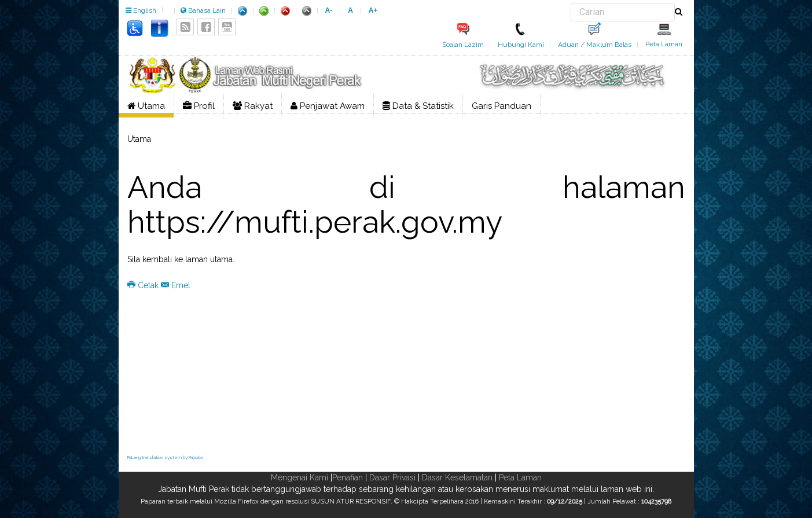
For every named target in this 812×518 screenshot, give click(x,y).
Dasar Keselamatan (457, 477)
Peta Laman (664, 44)
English (141, 10)
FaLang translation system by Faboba (165, 457)
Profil (199, 106)
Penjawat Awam (328, 106)
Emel (176, 285)
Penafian (348, 477)
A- (329, 10)
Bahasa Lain (203, 10)
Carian (571, 3)
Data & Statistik (418, 106)
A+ (373, 10)
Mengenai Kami (300, 477)
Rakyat (253, 106)
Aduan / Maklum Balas (595, 45)
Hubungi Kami (521, 45)
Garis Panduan (501, 106)
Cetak (144, 285)
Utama (146, 106)
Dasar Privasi (392, 477)
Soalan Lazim (463, 45)
